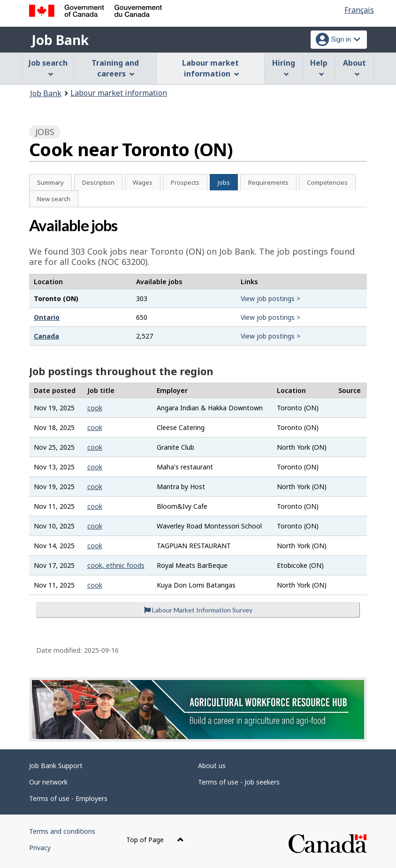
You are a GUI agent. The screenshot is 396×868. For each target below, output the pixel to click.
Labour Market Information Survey (198, 610)
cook (95, 408)
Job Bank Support (56, 766)
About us (212, 766)
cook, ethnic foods (116, 565)
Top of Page (155, 840)
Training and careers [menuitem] (115, 68)
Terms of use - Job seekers (239, 782)
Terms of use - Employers (68, 798)
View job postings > (270, 298)
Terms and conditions (62, 831)
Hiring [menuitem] (284, 67)
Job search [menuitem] (48, 67)
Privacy (40, 848)
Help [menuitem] (319, 67)
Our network (48, 782)
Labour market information (119, 93)
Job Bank (60, 40)
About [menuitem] (354, 67)
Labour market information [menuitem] (210, 68)
